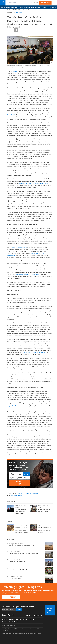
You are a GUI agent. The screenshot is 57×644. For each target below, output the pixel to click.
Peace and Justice (17, 495)
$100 (19, 474)
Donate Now (45, 3)
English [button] (36, 3)
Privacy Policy (18, 619)
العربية (17, 12)
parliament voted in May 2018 (18, 247)
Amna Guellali (11, 115)
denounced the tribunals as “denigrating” (34, 352)
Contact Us (5, 619)
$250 (26, 474)
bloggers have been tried (14, 406)
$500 (12, 478)
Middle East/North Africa (26, 493)
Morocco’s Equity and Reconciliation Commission (33, 183)
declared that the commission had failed (27, 274)
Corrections (11, 619)
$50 (12, 474)
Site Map (32, 619)
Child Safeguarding (7, 622)
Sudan (45, 7)
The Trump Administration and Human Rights (31, 7)
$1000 (19, 478)
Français (21, 12)
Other (26, 478)
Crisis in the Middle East (12, 7)
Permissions (26, 619)
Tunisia (15, 71)
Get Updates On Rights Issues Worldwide (18, 607)
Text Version (15, 622)
